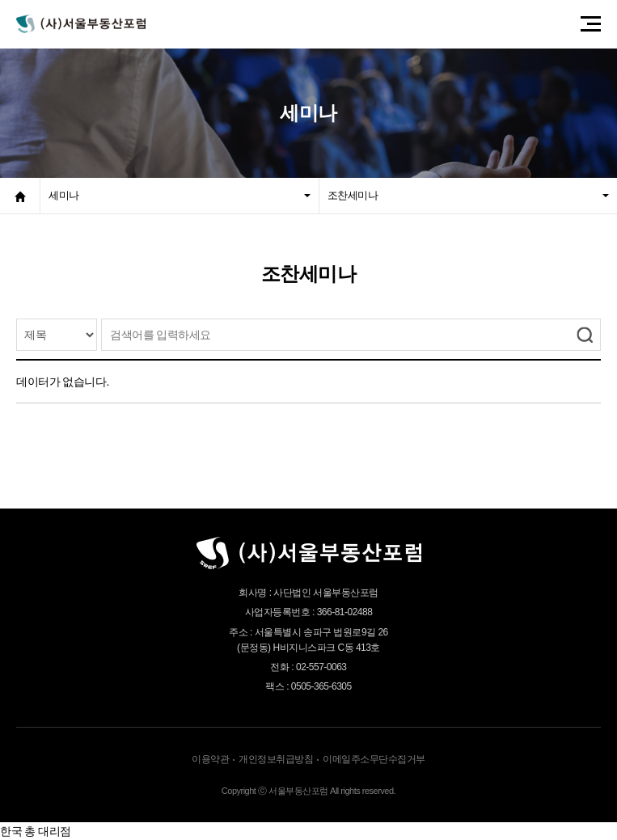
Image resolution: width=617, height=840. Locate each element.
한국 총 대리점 (36, 831)
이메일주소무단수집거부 (374, 759)
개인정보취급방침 (276, 759)
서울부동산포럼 (81, 24)
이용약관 (210, 759)
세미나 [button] (180, 195)
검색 (585, 335)
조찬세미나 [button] (469, 195)
